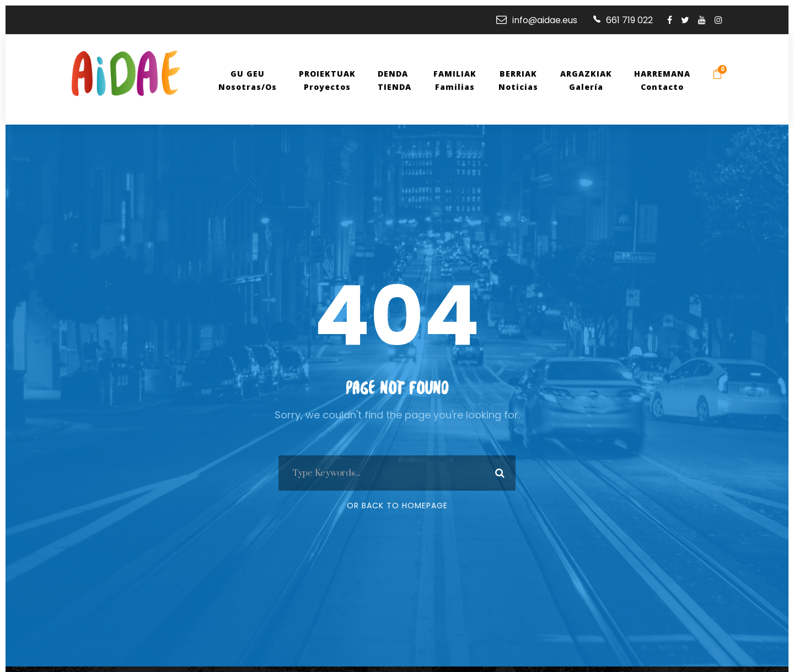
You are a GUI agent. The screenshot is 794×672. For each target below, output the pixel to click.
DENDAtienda (399, 80)
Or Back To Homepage (397, 506)
